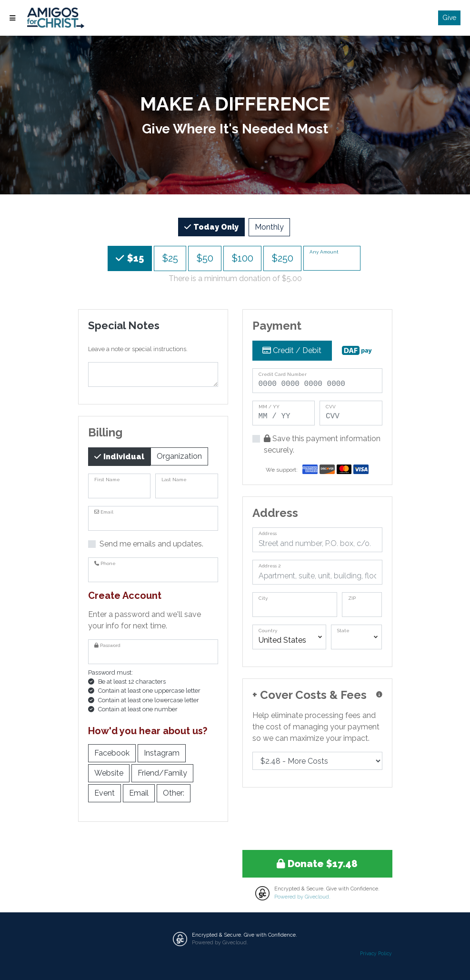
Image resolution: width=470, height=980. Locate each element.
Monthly (269, 227)
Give (449, 18)
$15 (134, 258)
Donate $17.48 (317, 864)
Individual (123, 456)
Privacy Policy (376, 953)
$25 (170, 258)
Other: (174, 793)
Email (139, 793)
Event (105, 793)
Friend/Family (162, 773)
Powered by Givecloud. (302, 897)
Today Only (215, 226)
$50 (205, 258)
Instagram (162, 753)
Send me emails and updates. (151, 544)
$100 (242, 258)
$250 (282, 258)
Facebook (112, 753)
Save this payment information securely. (322, 444)
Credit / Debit (292, 350)
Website (109, 773)
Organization (179, 456)
